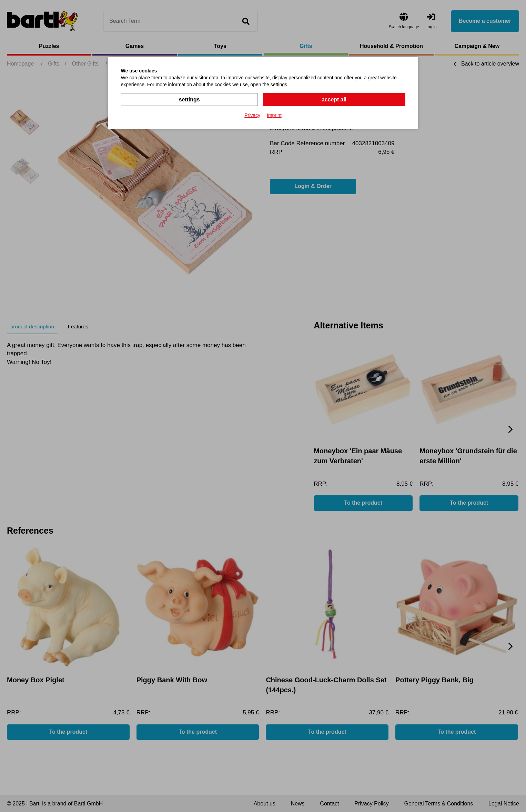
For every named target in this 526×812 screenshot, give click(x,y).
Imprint (274, 115)
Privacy (252, 115)
